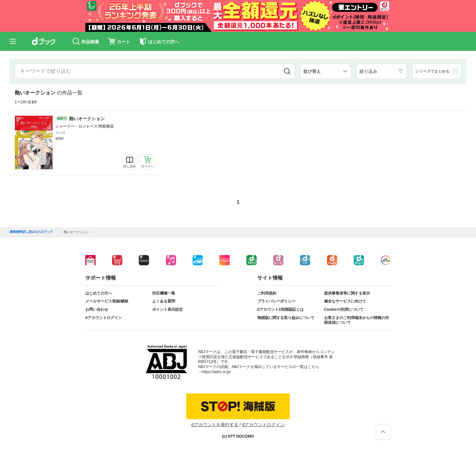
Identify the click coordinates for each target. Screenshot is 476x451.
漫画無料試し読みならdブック (31, 232)
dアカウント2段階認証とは (281, 309)
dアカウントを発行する (215, 425)
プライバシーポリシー (276, 301)
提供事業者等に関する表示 (347, 293)
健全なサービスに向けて (345, 301)
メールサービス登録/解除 (107, 301)
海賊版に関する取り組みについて (286, 318)
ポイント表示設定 (167, 309)
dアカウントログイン (104, 318)
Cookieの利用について (344, 309)
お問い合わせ (97, 309)
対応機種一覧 (164, 293)
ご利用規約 (267, 293)
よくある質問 (164, 301)
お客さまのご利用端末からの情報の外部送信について (357, 320)
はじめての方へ (99, 293)
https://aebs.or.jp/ (216, 372)
